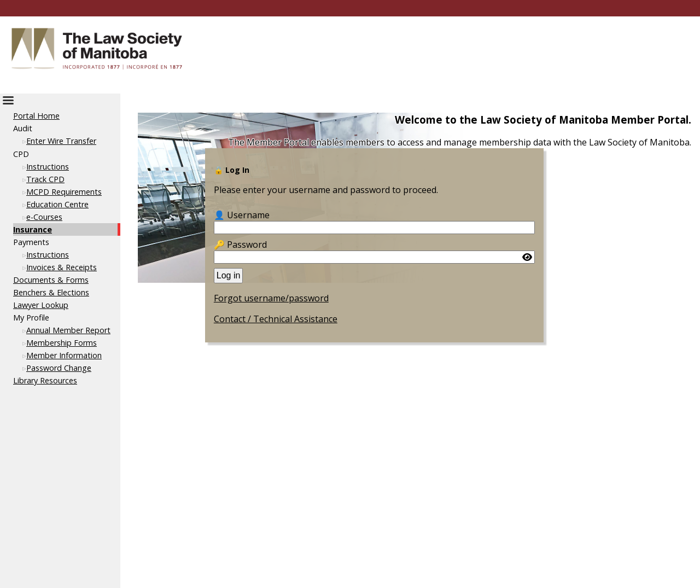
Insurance (33, 229)
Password (247, 244)
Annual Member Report (68, 330)
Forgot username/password (271, 298)
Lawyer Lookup (41, 305)
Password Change (59, 368)
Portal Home (36, 116)
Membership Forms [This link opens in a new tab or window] (62, 343)
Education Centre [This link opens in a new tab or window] (57, 204)
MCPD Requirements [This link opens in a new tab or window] (64, 192)
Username (248, 215)
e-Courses (44, 217)
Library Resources (45, 380)
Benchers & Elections (51, 292)
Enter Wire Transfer (61, 141)
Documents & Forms (51, 280)
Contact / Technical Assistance (276, 319)
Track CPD (45, 179)
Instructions (48, 167)
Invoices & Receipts (62, 267)
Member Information (64, 355)
